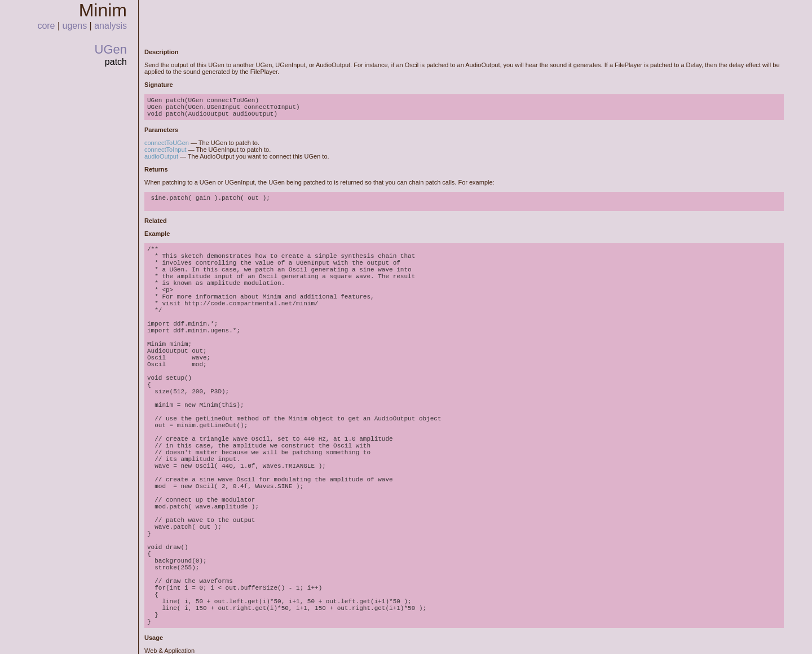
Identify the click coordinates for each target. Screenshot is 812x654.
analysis (111, 26)
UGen (111, 49)
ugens (75, 26)
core (46, 26)
